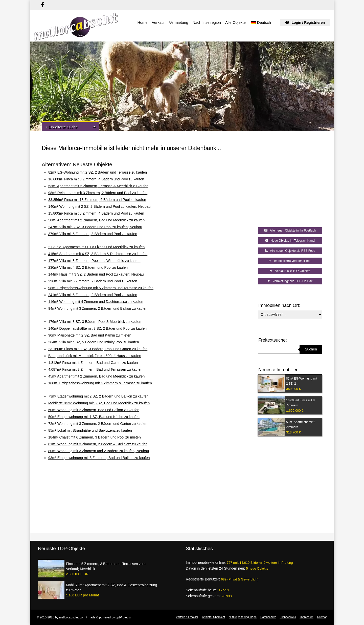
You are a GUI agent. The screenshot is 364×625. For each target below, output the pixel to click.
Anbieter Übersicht (213, 617)
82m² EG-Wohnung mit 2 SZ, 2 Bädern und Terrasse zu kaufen (98, 172)
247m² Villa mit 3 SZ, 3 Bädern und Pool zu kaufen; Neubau (95, 227)
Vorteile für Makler (187, 617)
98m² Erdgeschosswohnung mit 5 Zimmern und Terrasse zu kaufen (101, 288)
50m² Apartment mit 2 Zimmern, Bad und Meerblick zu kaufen (96, 220)
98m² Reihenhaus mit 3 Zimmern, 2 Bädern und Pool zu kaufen (98, 193)
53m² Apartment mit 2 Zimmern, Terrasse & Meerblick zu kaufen (98, 186)
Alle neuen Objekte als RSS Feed (290, 251)
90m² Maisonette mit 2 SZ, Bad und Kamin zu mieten (90, 335)
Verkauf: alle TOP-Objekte (290, 271)
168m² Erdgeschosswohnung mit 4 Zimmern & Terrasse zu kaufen (100, 383)
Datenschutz (268, 617)
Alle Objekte (235, 22)
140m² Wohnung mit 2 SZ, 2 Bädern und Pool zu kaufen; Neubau (99, 206)
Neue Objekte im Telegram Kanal (290, 241)
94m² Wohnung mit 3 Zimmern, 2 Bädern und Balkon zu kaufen (98, 308)
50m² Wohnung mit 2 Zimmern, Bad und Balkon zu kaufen (94, 410)
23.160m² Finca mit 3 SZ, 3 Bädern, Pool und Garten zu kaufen (98, 349)
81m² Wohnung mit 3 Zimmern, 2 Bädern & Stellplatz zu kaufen (98, 444)
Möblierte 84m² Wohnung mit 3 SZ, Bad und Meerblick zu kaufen (99, 403)
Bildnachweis (288, 617)
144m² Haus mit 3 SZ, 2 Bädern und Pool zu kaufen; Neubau (96, 274)
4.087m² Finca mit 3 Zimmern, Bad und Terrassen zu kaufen (95, 369)
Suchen (311, 349)
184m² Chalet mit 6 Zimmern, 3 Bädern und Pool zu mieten (95, 437)
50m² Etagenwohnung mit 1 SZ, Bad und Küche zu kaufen (94, 417)
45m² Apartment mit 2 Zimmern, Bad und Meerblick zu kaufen (96, 376)
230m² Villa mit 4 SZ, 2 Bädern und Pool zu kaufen (88, 267)
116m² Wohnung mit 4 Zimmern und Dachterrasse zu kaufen (96, 302)
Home (143, 22)
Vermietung (178, 22)
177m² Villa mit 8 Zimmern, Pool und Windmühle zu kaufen (94, 261)
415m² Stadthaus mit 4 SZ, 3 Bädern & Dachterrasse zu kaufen (98, 254)
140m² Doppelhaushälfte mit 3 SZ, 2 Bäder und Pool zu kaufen (97, 328)
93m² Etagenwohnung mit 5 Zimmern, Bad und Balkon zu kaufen (99, 458)
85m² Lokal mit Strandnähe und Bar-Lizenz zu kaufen (90, 430)
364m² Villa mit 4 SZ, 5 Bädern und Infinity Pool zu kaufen (94, 342)
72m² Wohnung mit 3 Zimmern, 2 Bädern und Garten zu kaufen (98, 424)
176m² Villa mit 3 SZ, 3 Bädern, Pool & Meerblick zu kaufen (95, 322)
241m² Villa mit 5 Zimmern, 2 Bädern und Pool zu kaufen (93, 295)
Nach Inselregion (207, 22)
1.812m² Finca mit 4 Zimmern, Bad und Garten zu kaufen (93, 363)
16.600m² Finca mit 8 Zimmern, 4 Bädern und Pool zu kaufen (96, 179)
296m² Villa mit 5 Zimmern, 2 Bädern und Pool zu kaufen (93, 281)
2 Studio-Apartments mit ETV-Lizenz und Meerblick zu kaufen (96, 247)
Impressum (306, 617)
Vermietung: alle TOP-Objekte (290, 281)
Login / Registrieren (305, 23)
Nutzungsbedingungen (243, 617)
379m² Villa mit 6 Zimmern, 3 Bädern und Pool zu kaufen (93, 234)
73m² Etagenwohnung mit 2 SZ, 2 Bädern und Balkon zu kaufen (98, 396)
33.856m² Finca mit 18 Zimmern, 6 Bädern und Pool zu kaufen (97, 200)
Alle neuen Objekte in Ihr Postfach (290, 231)
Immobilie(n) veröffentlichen (290, 261)
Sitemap (322, 617)
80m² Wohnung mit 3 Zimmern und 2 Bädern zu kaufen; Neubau (99, 451)
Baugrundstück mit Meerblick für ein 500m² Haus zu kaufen (95, 356)
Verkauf (158, 22)
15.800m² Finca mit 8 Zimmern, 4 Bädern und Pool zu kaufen (96, 213)
